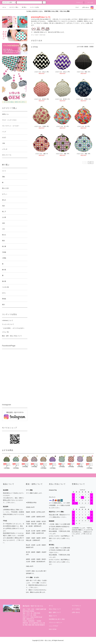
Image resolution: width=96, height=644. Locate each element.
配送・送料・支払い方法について (12, 336)
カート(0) (89, 3)
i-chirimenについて (8, 320)
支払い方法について (55, 609)
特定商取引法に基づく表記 (57, 619)
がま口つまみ (42, 35)
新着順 (91, 47)
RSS (50, 629)
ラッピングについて (8, 324)
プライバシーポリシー (55, 623)
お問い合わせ (84, 7)
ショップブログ (54, 626)
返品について (53, 616)
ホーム (4, 7)
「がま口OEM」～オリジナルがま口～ (13, 328)
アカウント (78, 3)
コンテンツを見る (33, 7)
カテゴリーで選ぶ (13, 7)
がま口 (37, 35)
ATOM (55, 629)
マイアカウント (76, 606)
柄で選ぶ (23, 7)
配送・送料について (55, 612)
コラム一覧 (5, 332)
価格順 (86, 47)
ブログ (76, 7)
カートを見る (76, 609)
